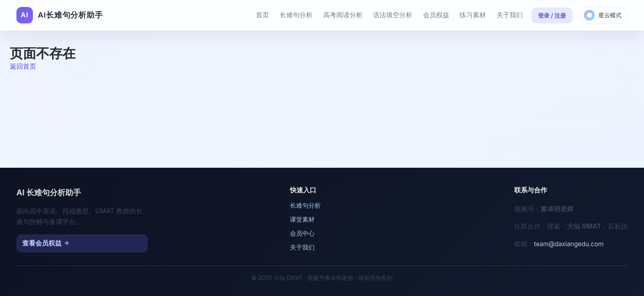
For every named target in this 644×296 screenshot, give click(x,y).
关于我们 (510, 15)
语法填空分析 (393, 15)
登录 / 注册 (552, 15)
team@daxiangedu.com (569, 244)
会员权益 (436, 15)
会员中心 (302, 233)
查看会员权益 (42, 243)
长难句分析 (296, 15)
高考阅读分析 (343, 15)
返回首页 (23, 66)
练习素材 (473, 15)
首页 (262, 15)
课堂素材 (302, 219)
